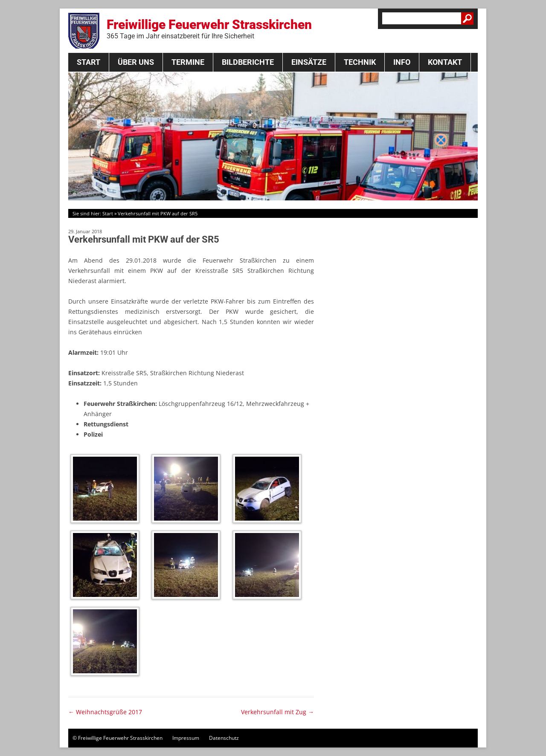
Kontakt (445, 62)
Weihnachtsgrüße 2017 (105, 712)
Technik (360, 62)
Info (402, 62)
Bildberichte (248, 62)
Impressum (186, 738)
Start (89, 62)
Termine (188, 62)
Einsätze (309, 62)
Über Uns (136, 62)
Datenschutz (224, 738)
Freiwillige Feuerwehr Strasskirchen (209, 29)
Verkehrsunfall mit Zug (277, 712)
